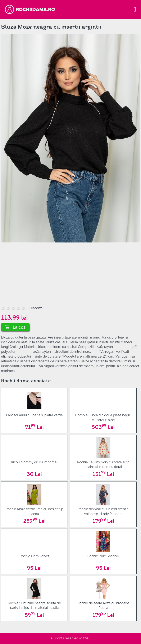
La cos (15, 327)
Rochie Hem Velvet (34, 556)
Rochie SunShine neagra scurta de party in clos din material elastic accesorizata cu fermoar (35, 605)
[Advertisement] (70, 277)
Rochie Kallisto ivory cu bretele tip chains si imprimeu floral (103, 464)
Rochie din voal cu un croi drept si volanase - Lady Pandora (103, 511)
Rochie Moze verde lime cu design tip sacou (34, 511)
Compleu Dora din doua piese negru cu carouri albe (103, 417)
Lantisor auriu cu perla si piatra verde (34, 415)
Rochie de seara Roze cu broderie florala (103, 605)
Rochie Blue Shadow (103, 556)
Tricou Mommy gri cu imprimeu (34, 462)
